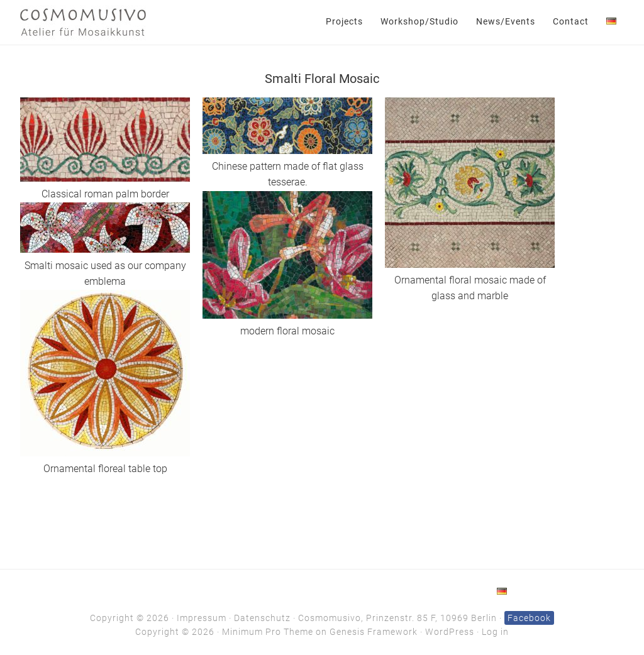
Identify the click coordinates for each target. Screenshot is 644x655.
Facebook (529, 618)
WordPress (450, 632)
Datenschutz (262, 618)
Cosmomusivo (83, 22)
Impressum (202, 618)
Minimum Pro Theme (268, 632)
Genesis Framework (374, 632)
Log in (495, 632)
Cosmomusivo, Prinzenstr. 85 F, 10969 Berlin (397, 618)
